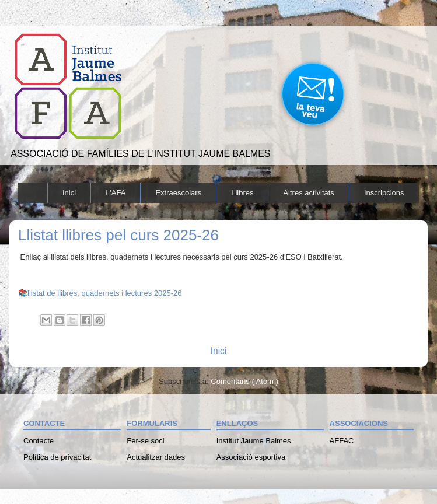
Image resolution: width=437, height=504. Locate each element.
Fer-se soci (145, 441)
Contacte (39, 441)
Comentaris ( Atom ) (244, 381)
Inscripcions (384, 193)
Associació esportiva (251, 457)
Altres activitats (308, 193)
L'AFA (116, 193)
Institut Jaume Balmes (254, 441)
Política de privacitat (57, 457)
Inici (69, 193)
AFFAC (342, 441)
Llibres (242, 193)
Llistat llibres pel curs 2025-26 (118, 235)
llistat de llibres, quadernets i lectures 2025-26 (104, 293)
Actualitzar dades (156, 457)
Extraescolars (178, 193)
